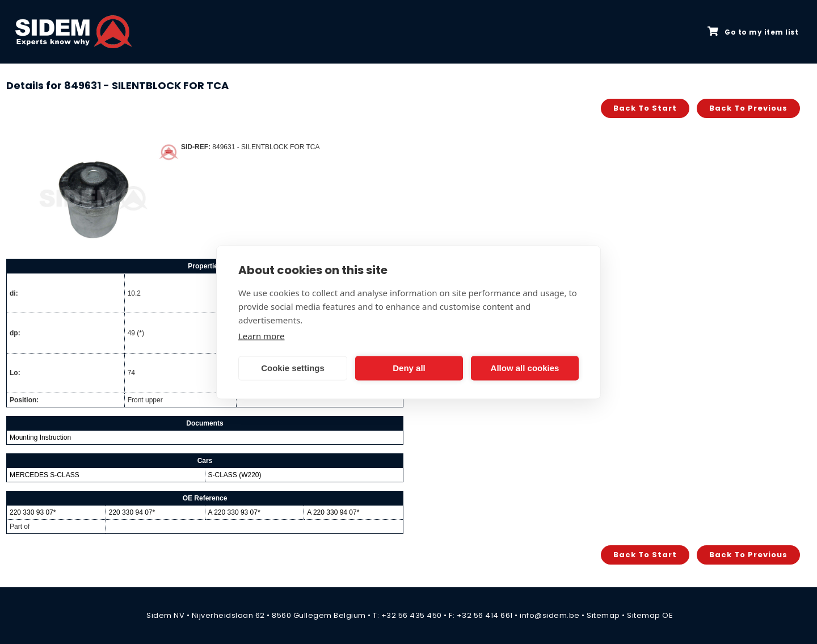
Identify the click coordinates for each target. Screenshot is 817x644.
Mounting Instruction (40, 437)
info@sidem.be (550, 615)
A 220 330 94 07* (333, 512)
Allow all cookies (525, 368)
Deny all (409, 368)
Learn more (262, 335)
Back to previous (748, 108)
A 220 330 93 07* (234, 512)
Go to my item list (753, 32)
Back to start (645, 108)
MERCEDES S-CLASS (45, 475)
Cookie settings (293, 368)
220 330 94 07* (132, 512)
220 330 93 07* (33, 512)
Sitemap (603, 615)
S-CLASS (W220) (235, 475)
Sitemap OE (650, 615)
